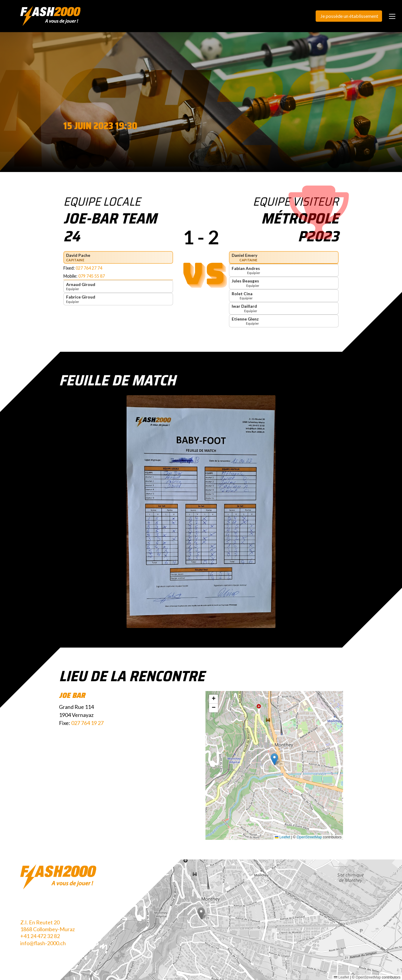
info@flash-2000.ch (43, 943)
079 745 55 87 (92, 276)
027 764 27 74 (89, 268)
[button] (274, 759)
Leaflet (282, 837)
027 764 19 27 (87, 723)
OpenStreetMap (309, 837)
